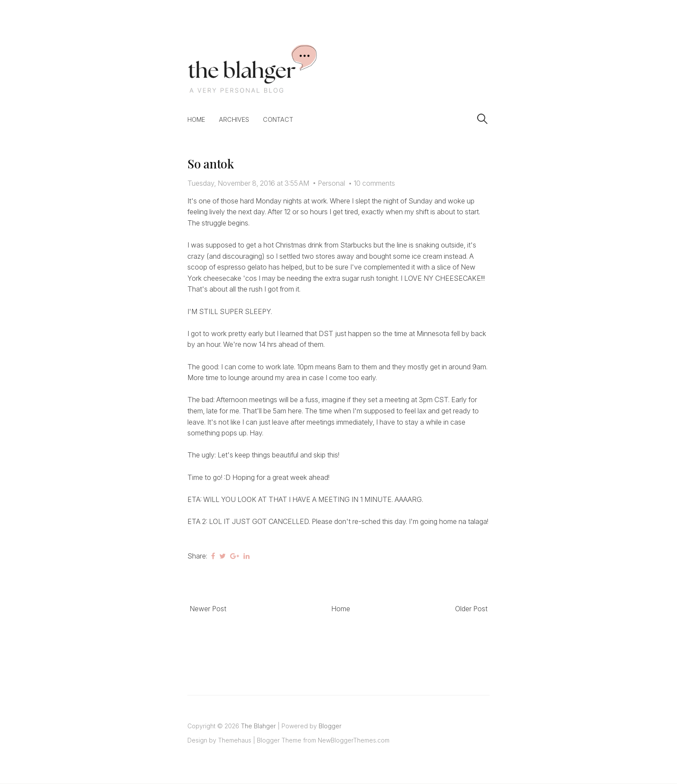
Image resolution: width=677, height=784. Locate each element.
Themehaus (235, 740)
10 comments (374, 183)
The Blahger (258, 726)
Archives (234, 119)
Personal (331, 183)
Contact (278, 119)
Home (196, 119)
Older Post (471, 609)
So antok (211, 163)
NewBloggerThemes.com (354, 740)
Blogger (330, 726)
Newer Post (208, 609)
